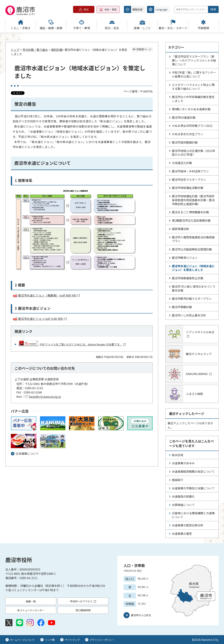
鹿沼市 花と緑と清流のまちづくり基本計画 (194, 288)
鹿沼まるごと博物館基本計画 (190, 212)
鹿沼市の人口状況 (141, 615)
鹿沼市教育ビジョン (185, 258)
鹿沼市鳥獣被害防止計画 (188, 278)
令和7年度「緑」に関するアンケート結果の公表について (194, 74)
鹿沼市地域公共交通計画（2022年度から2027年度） (194, 153)
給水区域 (178, 455)
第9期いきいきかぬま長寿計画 (191, 109)
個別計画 (57, 50)
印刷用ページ (144, 49)
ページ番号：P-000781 (138, 91)
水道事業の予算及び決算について (193, 488)
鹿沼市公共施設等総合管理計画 (192, 249)
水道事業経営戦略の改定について (193, 471)
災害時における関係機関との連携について (193, 515)
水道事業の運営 (182, 534)
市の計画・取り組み (35, 50)
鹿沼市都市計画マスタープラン (192, 299)
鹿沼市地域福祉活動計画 (188, 188)
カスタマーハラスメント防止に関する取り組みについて (193, 87)
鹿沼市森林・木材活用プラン (190, 171)
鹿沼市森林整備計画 (185, 142)
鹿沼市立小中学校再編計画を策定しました (193, 99)
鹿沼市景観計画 (182, 307)
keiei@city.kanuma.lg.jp (45, 397)
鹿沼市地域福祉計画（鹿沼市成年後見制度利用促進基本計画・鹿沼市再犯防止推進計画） (193, 200)
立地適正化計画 (182, 163)
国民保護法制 (180, 229)
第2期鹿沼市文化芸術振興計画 (191, 220)
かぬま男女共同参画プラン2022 (194, 126)
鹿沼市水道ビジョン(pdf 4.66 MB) (40, 319)
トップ (15, 50)
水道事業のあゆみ (183, 463)
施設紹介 (178, 480)
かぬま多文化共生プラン (188, 134)
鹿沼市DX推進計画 (184, 117)
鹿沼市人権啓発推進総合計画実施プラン (193, 239)
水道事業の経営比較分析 (188, 525)
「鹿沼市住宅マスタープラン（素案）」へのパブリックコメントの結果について (194, 60)
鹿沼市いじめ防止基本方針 (189, 315)
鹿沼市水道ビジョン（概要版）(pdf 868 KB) (46, 295)
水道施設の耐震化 (183, 496)
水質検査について (183, 505)
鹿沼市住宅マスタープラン (189, 180)
